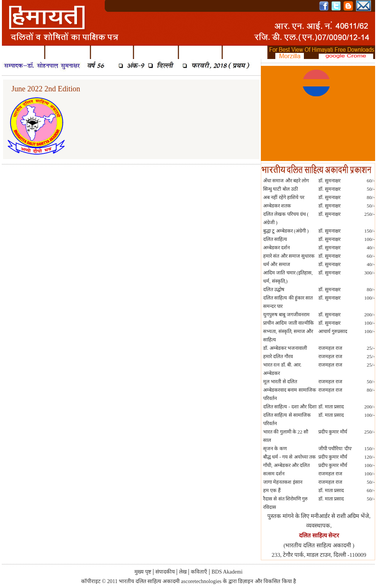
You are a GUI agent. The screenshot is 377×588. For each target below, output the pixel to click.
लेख (112, 53)
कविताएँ (156, 53)
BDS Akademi (245, 52)
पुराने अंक (200, 53)
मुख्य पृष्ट (23, 53)
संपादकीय (68, 53)
